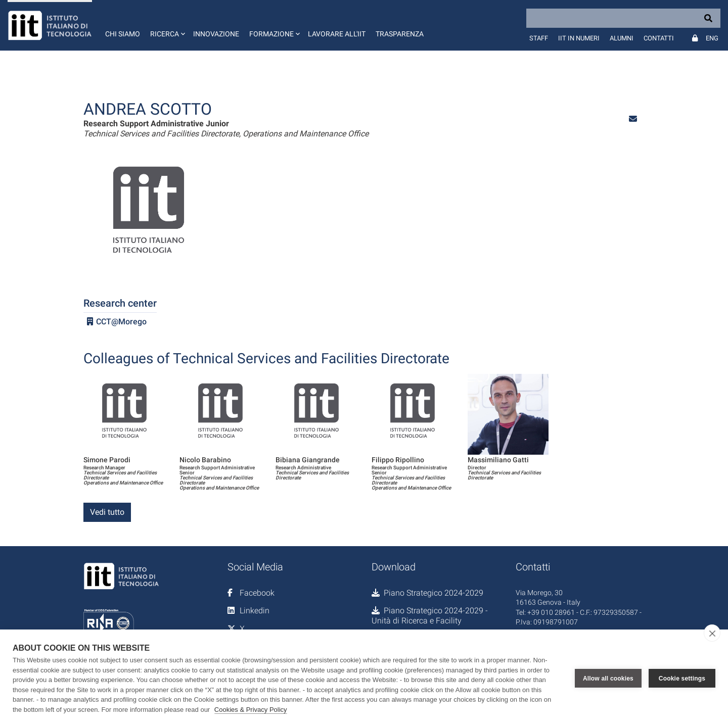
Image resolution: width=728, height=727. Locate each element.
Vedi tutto (107, 512)
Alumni (622, 38)
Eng (712, 38)
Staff (539, 38)
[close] (712, 633)
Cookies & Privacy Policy (251, 710)
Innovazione (216, 34)
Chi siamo (123, 34)
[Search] (623, 18)
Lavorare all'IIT (337, 34)
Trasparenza (400, 34)
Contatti (659, 38)
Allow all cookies (608, 678)
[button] (167, 25)
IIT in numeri (579, 38)
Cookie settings (682, 678)
